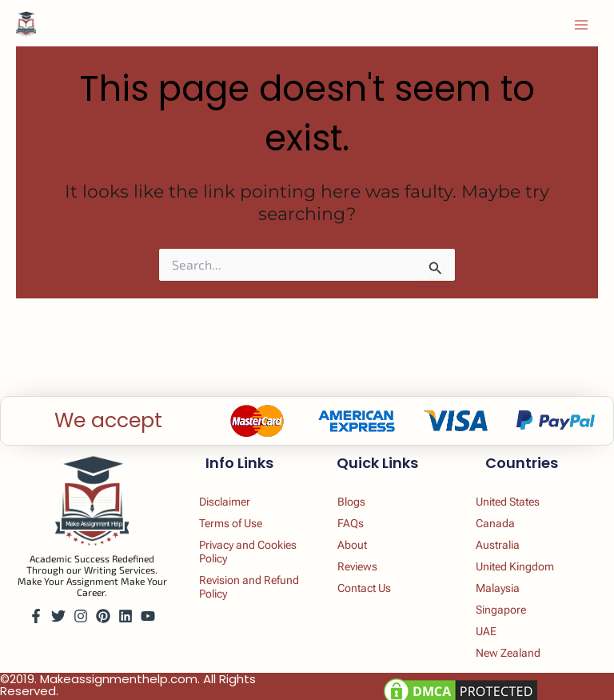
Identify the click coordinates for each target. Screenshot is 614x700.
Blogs (353, 496)
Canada (497, 518)
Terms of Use (235, 518)
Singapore (504, 608)
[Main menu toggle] (581, 25)
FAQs (352, 518)
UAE (488, 630)
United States (512, 496)
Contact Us (368, 586)
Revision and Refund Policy (236, 585)
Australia (500, 541)
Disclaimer (228, 496)
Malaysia (500, 586)
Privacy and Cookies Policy (240, 548)
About (354, 541)
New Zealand (512, 653)
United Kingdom (520, 563)
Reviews (360, 563)
